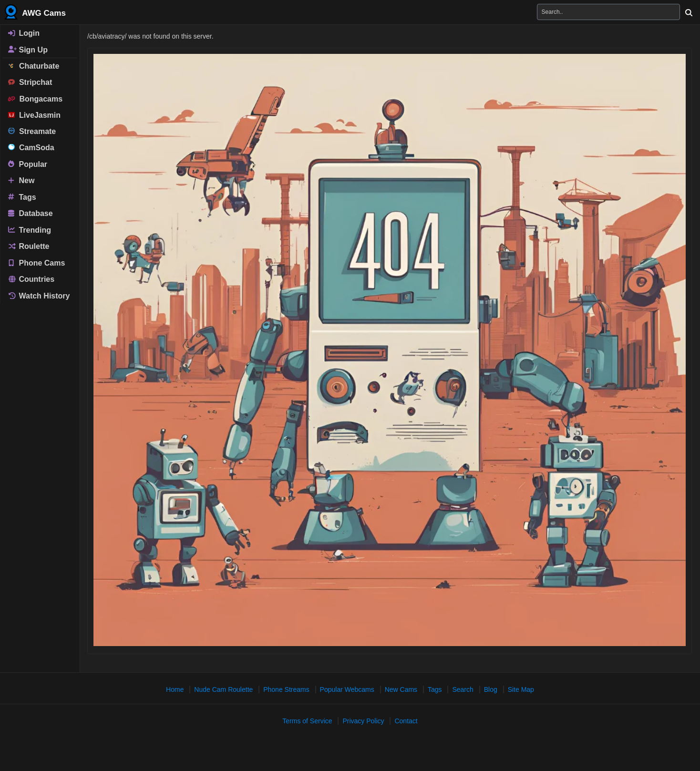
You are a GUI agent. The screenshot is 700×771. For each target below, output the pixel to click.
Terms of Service (307, 721)
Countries (31, 279)
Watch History (39, 296)
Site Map (521, 689)
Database (31, 213)
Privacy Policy (363, 721)
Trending (30, 230)
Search (463, 689)
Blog (491, 689)
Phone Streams (286, 689)
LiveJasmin (34, 115)
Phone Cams (36, 262)
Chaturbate (34, 66)
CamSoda (31, 148)
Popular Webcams (347, 689)
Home (175, 689)
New (21, 180)
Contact (406, 721)
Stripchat (30, 82)
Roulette (29, 246)
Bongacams (35, 99)
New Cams (401, 689)
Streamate (32, 131)
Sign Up (28, 49)
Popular (28, 164)
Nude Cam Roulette (223, 689)
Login (24, 33)
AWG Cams (35, 12)
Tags (22, 197)
